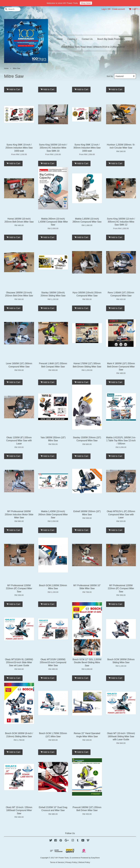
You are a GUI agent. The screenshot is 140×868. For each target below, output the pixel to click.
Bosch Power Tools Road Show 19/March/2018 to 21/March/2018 (93, 47)
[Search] (12, 9)
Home (60, 39)
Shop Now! (86, 3)
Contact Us (87, 39)
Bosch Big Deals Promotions (111, 39)
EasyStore (95, 858)
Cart (134, 9)
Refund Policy (84, 862)
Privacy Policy (71, 862)
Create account (118, 9)
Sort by (110, 76)
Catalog (72, 39)
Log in (104, 9)
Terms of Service (57, 862)
